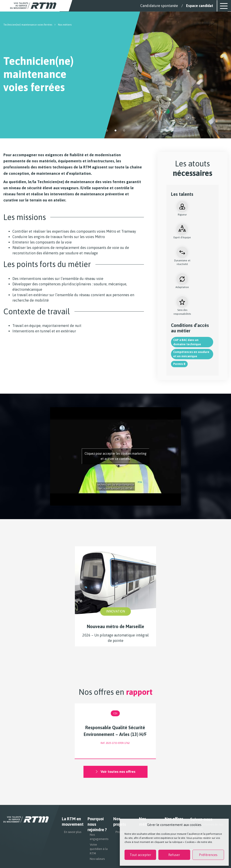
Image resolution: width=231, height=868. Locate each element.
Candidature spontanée (159, 6)
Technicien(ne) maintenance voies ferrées (28, 25)
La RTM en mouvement (72, 822)
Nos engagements (99, 837)
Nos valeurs (97, 859)
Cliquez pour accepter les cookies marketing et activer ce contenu (115, 456)
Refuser (174, 855)
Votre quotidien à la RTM (99, 849)
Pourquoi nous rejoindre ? (97, 824)
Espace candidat (200, 6)
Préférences (208, 855)
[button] (107, 130)
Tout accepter (140, 855)
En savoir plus (73, 832)
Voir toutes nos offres (115, 772)
